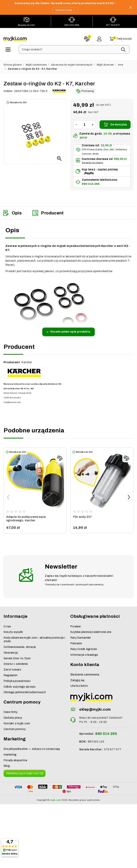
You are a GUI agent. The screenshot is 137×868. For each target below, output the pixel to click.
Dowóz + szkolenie (16, 661)
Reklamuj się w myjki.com (23, 770)
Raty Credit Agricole (84, 646)
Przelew (76, 624)
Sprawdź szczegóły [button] (92, 160)
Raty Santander (81, 635)
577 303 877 (113, 25)
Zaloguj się (77, 677)
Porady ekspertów (15, 757)
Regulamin (10, 672)
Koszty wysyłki (13, 629)
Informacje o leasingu (84, 652)
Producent (48, 210)
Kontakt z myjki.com (17, 721)
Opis (12, 210)
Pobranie (76, 640)
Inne (120, 62)
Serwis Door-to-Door (17, 655)
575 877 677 (113, 747)
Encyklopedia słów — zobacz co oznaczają (32, 746)
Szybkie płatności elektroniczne (91, 629)
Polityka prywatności (17, 678)
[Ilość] (84, 122)
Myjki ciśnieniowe (36, 62)
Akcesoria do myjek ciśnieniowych (72, 62)
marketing (10, 752)
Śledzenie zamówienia (85, 672)
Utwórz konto (79, 683)
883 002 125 (96, 739)
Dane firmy (11, 709)
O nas (7, 624)
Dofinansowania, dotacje (20, 644)
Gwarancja (11, 650)
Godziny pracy (13, 715)
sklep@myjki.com (95, 707)
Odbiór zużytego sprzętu (20, 684)
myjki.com (55, 797)
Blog (7, 763)
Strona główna (13, 62)
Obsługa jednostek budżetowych (25, 689)
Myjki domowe (105, 62)
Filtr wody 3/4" (83, 514)
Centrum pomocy (15, 726)
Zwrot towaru (12, 667)
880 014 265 (91, 181)
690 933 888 (72, 25)
